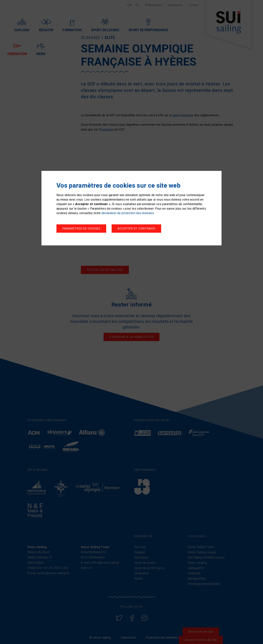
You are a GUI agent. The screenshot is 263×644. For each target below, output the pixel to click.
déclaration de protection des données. (128, 213)
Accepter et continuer (138, 229)
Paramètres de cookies (81, 229)
